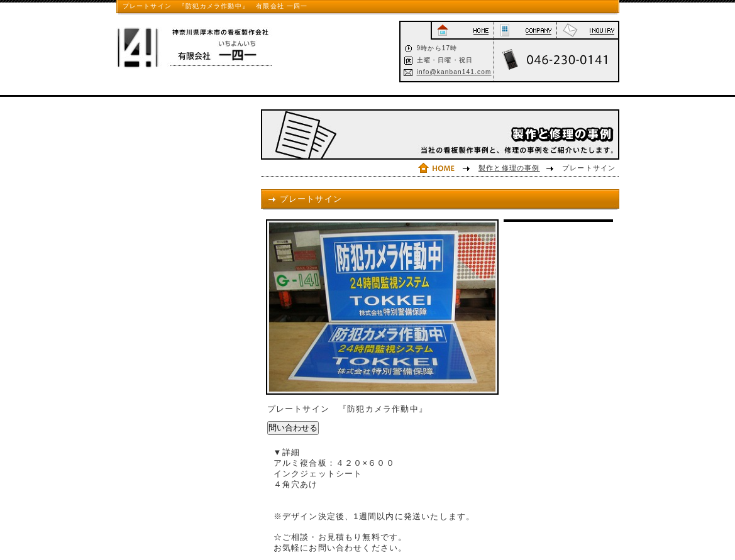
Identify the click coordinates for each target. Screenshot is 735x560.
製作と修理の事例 (509, 168)
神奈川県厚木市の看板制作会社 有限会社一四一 (204, 48)
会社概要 (526, 31)
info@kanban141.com (454, 72)
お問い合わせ (588, 31)
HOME (462, 31)
